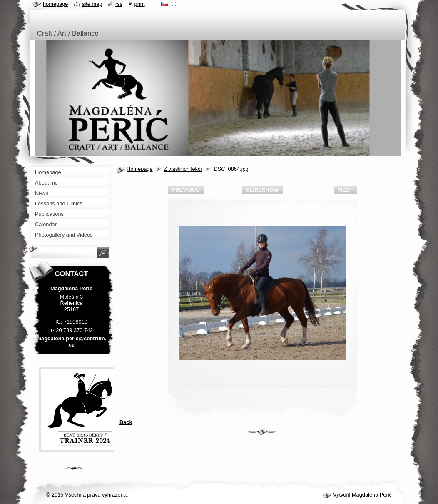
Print (140, 4)
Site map (92, 4)
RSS (119, 4)
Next (346, 190)
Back (126, 422)
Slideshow (262, 190)
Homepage (140, 169)
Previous (186, 190)
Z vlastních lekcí (183, 169)
